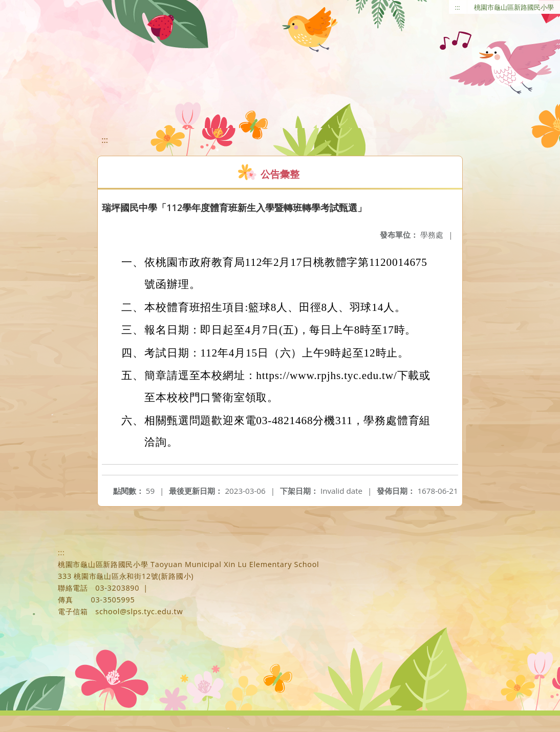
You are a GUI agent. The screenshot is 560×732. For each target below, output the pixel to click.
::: (458, 7)
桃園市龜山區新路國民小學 (514, 7)
